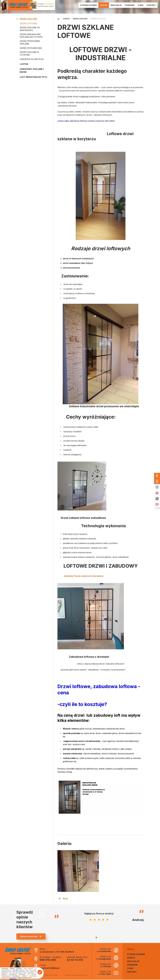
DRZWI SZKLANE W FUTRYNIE (29, 53)
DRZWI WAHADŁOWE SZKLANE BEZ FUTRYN (31, 36)
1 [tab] (96, 938)
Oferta (104, 5)
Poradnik (130, 5)
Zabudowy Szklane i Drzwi (30, 71)
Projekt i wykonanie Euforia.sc (76, 976)
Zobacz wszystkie (31, 937)
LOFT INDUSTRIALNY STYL (32, 77)
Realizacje (116, 5)
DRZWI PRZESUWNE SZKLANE (30, 42)
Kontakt (152, 5)
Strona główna (89, 5)
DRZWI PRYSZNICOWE (31, 48)
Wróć (63, 899)
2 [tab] (102, 938)
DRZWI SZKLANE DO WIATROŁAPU (30, 29)
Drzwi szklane (27, 19)
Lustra (22, 64)
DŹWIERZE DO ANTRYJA (32, 59)
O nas (141, 5)
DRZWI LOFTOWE (28, 23)
